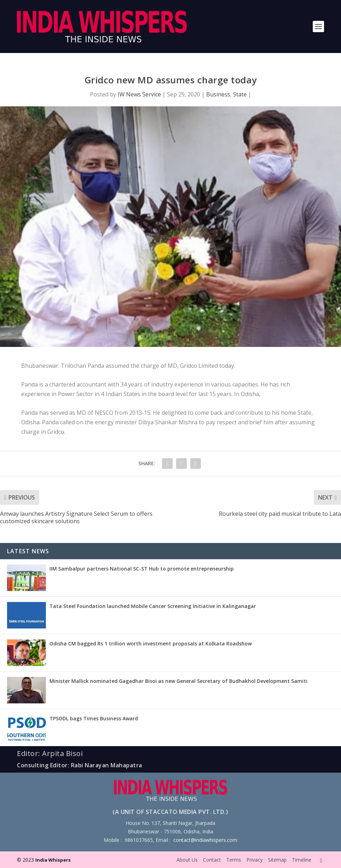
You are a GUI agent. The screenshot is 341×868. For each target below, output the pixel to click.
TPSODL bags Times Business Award (94, 718)
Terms (234, 860)
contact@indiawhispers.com (205, 840)
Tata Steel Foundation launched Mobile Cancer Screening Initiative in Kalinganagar (153, 606)
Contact (212, 860)
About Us (187, 860)
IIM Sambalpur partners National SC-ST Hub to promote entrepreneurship (142, 569)
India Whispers (53, 860)
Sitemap (277, 860)
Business (218, 94)
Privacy (255, 860)
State (240, 94)
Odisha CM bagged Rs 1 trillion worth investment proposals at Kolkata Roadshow (151, 643)
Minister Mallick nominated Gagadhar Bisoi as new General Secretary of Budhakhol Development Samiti (178, 681)
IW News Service (139, 94)
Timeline (302, 860)
